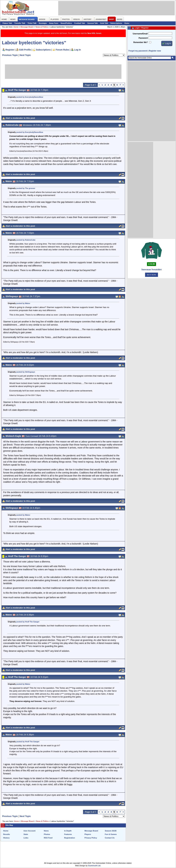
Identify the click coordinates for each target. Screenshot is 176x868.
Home (16, 27)
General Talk (93, 23)
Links (26, 838)
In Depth (68, 831)
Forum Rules (62, 50)
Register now (155, 51)
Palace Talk (7, 23)
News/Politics (66, 23)
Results (7, 834)
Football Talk (80, 23)
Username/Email (140, 34)
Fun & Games (111, 834)
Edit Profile (25, 50)
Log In (78, 50)
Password (143, 38)
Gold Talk (104, 23)
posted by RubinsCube (26, 240)
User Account (29, 831)
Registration (70, 838)
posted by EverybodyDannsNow (30, 97)
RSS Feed (48, 838)
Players (88, 834)
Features (68, 834)
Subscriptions (116, 23)
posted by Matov (23, 303)
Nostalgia (43, 23)
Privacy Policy (91, 838)
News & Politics (42, 27)
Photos (47, 834)
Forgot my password (138, 51)
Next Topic (25, 55)
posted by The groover (26, 188)
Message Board (27, 27)
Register (10, 50)
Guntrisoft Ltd (94, 866)
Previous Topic (10, 55)
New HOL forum (94, 33)
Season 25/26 (111, 831)
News (46, 831)
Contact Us (110, 838)
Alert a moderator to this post (20, 118)
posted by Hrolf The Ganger (28, 622)
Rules (127, 23)
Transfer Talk (20, 23)
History (6, 838)
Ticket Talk (32, 23)
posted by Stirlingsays (26, 372)
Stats (26, 834)
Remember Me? (141, 42)
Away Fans (54, 23)
